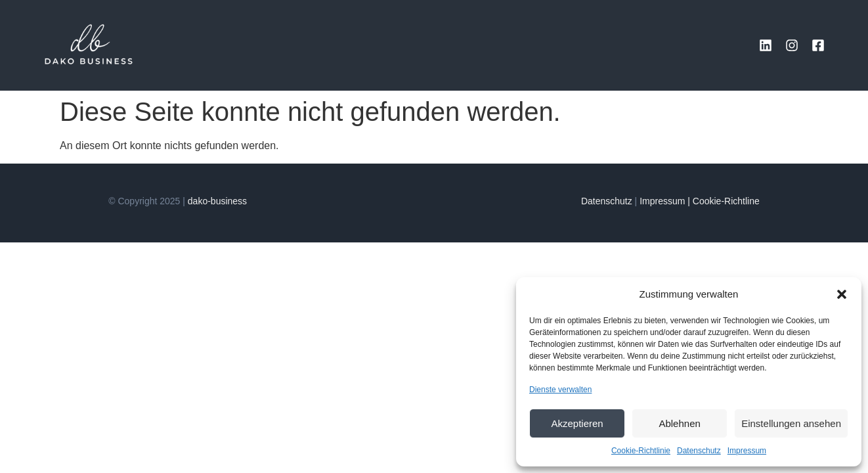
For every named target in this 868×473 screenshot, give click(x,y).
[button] (842, 294)
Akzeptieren (577, 423)
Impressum (747, 451)
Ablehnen (679, 423)
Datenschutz (699, 451)
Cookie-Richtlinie (641, 451)
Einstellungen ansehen (791, 423)
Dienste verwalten (560, 390)
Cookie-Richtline (726, 201)
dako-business (217, 201)
